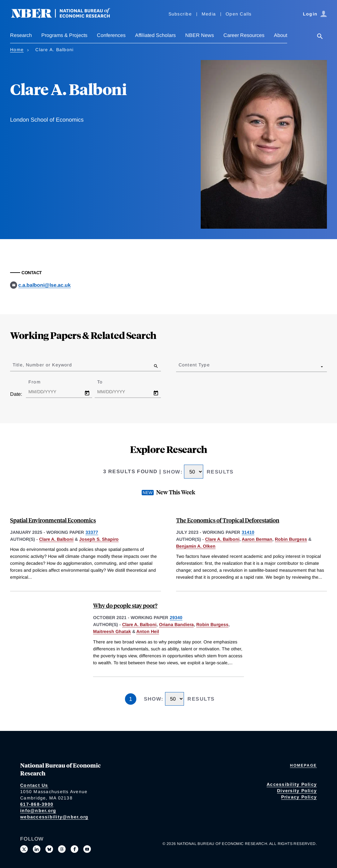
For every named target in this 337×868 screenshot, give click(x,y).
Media (209, 14)
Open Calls (239, 14)
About (281, 35)
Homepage (303, 765)
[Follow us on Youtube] (87, 849)
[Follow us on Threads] (62, 849)
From (40, 382)
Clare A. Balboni (56, 539)
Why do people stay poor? (125, 605)
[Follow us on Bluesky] (49, 849)
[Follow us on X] (24, 849)
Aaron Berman (257, 539)
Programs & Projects (64, 35)
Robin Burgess (291, 539)
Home (17, 50)
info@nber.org (38, 811)
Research (21, 35)
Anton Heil (148, 631)
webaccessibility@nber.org (54, 817)
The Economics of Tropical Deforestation (228, 520)
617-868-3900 (37, 804)
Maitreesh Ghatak (112, 631)
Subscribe (180, 14)
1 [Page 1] (131, 699)
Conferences (111, 35)
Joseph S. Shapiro (99, 539)
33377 (92, 532)
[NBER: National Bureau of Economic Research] (66, 17)
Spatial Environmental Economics (53, 520)
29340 (176, 618)
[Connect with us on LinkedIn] (37, 849)
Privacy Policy (299, 797)
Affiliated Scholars (155, 35)
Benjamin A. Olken (196, 546)
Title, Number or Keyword (42, 365)
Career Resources (244, 35)
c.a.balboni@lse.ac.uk (44, 285)
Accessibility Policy (292, 784)
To (105, 382)
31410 (248, 532)
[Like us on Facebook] (74, 849)
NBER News (200, 35)
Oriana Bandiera (176, 624)
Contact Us (34, 785)
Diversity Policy (297, 791)
